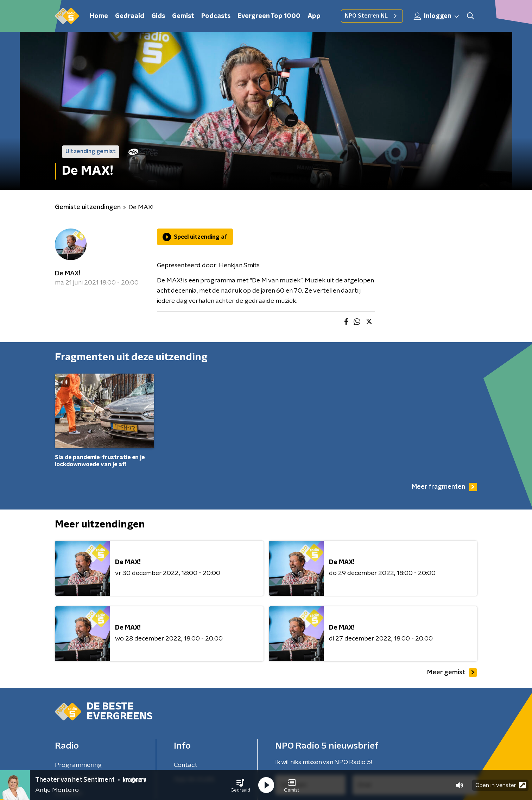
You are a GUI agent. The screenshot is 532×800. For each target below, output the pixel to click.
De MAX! (68, 274)
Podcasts (216, 16)
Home (99, 16)
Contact (186, 765)
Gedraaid (130, 16)
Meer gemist (452, 673)
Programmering (78, 765)
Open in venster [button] (501, 785)
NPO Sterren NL (372, 16)
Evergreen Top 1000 (269, 16)
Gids (158, 16)
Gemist (183, 16)
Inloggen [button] (437, 16)
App (314, 16)
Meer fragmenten (444, 487)
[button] (240, 785)
